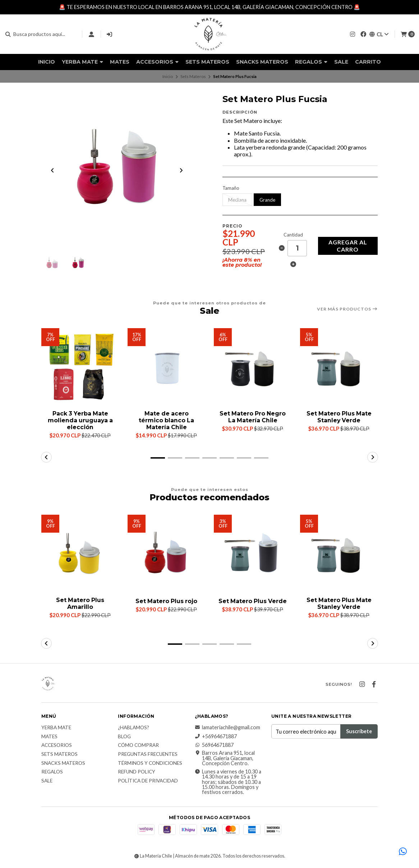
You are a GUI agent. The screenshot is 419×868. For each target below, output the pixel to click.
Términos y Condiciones (150, 764)
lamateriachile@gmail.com (227, 728)
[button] (158, 458)
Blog (124, 738)
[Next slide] (181, 171)
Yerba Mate (82, 62)
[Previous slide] (52, 171)
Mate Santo (249, 133)
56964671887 (214, 746)
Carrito (368, 62)
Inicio (47, 62)
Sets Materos (207, 62)
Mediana (237, 200)
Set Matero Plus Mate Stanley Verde (339, 418)
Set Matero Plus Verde (253, 604)
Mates (120, 62)
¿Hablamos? (133, 729)
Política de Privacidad (148, 782)
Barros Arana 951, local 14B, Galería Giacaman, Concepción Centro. (225, 759)
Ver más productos (347, 309)
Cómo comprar (138, 746)
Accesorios (157, 62)
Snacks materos (262, 62)
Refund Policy (137, 773)
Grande (267, 200)
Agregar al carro (348, 245)
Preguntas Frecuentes (148, 755)
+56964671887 (216, 737)
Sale (341, 62)
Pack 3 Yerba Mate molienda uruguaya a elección (80, 421)
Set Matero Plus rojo (167, 602)
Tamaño (231, 188)
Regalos (311, 62)
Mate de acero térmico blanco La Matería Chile (166, 421)
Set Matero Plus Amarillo (80, 604)
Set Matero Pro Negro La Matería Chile (253, 418)
